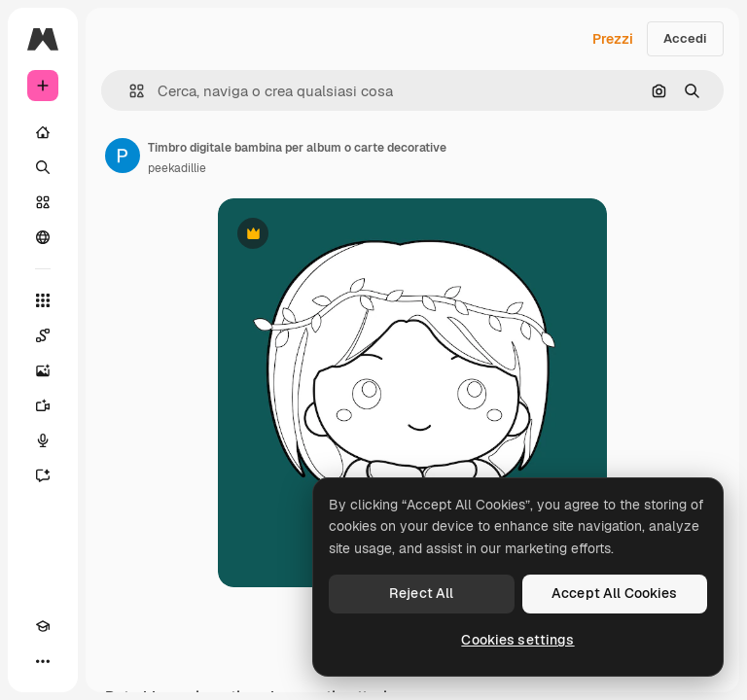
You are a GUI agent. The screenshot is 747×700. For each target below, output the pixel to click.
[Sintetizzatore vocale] (43, 440)
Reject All (421, 593)
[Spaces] (43, 335)
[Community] (43, 237)
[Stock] (43, 202)
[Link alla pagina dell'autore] (123, 156)
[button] (129, 91)
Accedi (685, 38)
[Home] (43, 132)
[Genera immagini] (43, 370)
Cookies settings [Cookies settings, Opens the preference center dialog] (517, 640)
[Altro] (43, 661)
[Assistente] (43, 475)
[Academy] (43, 626)
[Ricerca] (43, 167)
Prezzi (613, 39)
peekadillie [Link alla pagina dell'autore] (177, 168)
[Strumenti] (43, 300)
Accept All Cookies (615, 593)
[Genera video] (43, 405)
